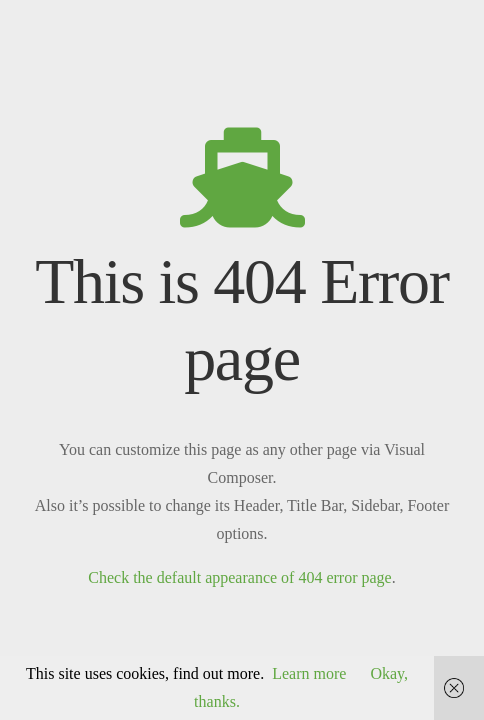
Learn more (309, 673)
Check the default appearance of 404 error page (239, 577)
